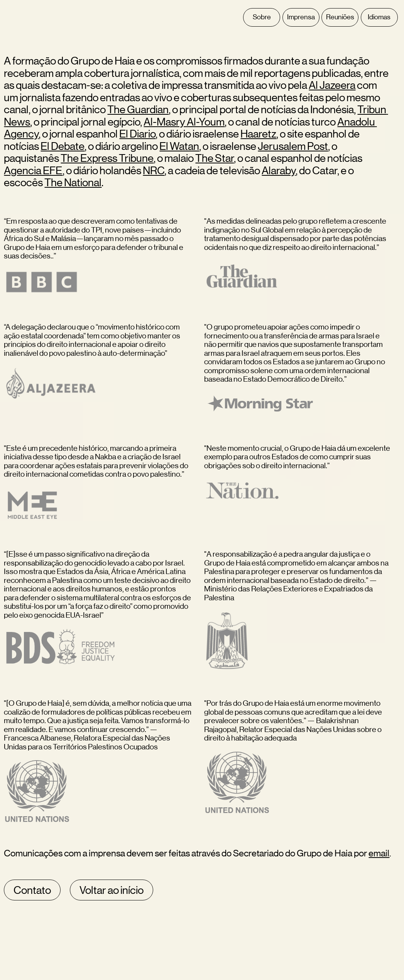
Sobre (262, 17)
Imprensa (301, 17)
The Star (215, 158)
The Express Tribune (107, 158)
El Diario (137, 134)
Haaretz (258, 134)
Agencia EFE (33, 170)
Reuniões (340, 17)
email (379, 853)
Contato (32, 890)
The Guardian (138, 109)
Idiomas (379, 17)
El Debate (63, 146)
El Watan (179, 146)
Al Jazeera (332, 85)
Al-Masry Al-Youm (184, 122)
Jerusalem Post (293, 146)
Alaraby (279, 170)
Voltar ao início (112, 890)
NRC (154, 170)
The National (73, 182)
